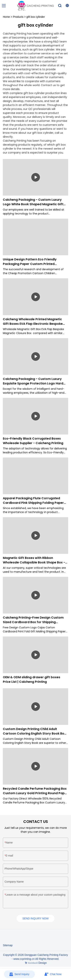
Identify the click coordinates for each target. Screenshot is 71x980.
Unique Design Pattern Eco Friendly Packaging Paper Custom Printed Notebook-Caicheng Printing (30, 262)
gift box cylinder (36, 17)
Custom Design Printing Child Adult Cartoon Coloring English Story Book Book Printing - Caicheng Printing (35, 731)
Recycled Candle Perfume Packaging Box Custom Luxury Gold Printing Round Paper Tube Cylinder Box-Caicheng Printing (35, 791)
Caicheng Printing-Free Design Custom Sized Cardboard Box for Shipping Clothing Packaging (33, 620)
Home (6, 17)
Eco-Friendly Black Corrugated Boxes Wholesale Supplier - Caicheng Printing (33, 441)
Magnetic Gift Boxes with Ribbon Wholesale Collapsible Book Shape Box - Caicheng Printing (34, 560)
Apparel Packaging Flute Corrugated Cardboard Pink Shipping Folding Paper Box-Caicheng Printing (33, 501)
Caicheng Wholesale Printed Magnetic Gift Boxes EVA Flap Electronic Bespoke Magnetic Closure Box (33, 322)
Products (18, 17)
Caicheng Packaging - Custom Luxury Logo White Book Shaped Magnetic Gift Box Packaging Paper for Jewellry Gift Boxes (33, 202)
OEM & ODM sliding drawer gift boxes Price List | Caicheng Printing (32, 679)
